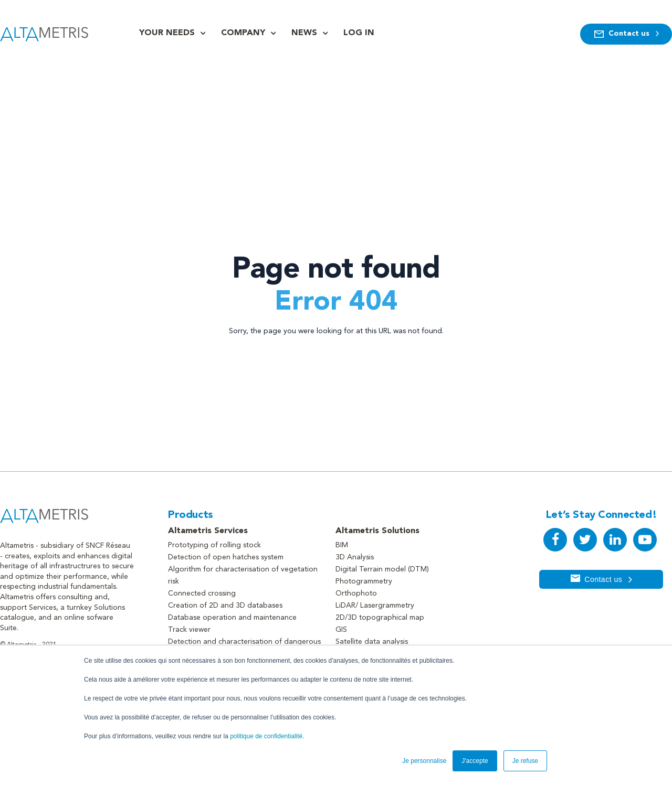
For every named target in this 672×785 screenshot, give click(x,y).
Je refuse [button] (525, 761)
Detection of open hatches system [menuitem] (226, 557)
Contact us (626, 34)
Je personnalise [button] (424, 761)
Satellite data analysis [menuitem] (372, 642)
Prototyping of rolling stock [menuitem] (214, 545)
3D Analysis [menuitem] (355, 557)
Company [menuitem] (243, 33)
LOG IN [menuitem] (359, 33)
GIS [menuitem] (341, 630)
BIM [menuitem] (342, 545)
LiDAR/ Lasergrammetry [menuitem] (375, 606)
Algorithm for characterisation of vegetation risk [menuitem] (243, 575)
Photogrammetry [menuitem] (364, 581)
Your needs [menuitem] (167, 33)
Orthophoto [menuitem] (356, 593)
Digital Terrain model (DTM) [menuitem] (382, 569)
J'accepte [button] (475, 761)
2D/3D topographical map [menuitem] (380, 618)
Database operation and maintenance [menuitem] (232, 618)
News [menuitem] (304, 33)
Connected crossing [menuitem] (202, 593)
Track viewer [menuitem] (189, 630)
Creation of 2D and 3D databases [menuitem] (225, 606)
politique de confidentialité (266, 736)
